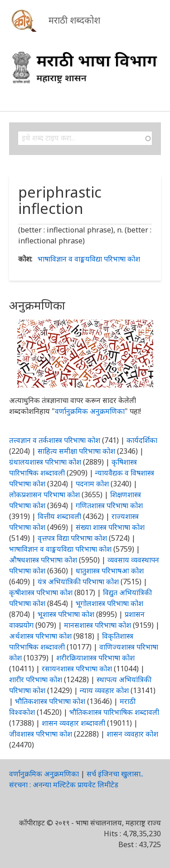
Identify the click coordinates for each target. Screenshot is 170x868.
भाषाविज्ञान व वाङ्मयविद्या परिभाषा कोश (89, 259)
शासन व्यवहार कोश (132, 734)
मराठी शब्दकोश (74, 20)
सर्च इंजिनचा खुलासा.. (115, 774)
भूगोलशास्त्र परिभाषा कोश (109, 603)
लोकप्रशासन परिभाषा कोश (44, 495)
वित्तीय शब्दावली (59, 516)
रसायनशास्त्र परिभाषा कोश (77, 669)
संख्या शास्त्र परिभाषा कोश (110, 527)
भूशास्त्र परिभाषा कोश (66, 614)
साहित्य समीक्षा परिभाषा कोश (76, 451)
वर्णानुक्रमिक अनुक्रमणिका (90, 411)
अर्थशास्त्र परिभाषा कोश (40, 636)
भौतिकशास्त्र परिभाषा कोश (50, 701)
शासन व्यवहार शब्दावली (73, 723)
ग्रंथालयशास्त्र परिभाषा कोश (45, 462)
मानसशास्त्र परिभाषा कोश (97, 625)
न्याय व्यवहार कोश (104, 690)
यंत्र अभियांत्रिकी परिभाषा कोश (78, 582)
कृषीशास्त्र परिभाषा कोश (41, 592)
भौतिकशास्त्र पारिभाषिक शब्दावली (114, 712)
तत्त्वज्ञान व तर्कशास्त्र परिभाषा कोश (55, 440)
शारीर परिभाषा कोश (36, 679)
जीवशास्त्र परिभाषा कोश (41, 734)
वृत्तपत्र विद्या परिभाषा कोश (72, 538)
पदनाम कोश (92, 484)
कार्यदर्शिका (142, 440)
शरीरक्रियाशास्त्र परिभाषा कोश (95, 658)
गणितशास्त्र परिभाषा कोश (109, 505)
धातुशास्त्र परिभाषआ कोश (110, 571)
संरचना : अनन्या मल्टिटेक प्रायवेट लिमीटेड (64, 785)
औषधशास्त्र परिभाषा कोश (43, 560)
